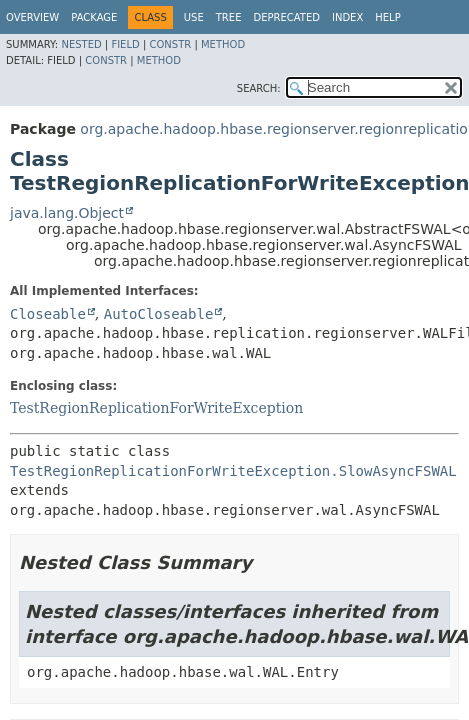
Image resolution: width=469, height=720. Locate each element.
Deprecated (286, 17)
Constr (170, 44)
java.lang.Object (67, 213)
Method (223, 44)
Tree (229, 17)
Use (194, 17)
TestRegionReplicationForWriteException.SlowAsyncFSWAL (233, 471)
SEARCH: (259, 88)
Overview (32, 17)
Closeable (48, 314)
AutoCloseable (159, 314)
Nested (81, 44)
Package (94, 17)
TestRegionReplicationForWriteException (156, 408)
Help (387, 17)
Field (125, 44)
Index (347, 17)
